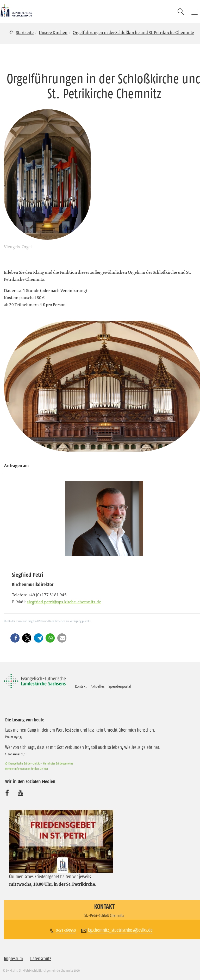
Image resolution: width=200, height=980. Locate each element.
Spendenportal (120, 686)
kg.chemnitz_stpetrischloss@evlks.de (120, 930)
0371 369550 (66, 930)
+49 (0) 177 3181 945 (47, 595)
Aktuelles (98, 686)
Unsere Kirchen (53, 32)
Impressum (13, 959)
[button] (16, 638)
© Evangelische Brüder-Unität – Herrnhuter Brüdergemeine (39, 763)
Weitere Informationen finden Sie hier (27, 769)
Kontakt (81, 686)
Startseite (25, 32)
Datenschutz (41, 959)
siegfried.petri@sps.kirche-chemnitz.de (64, 602)
